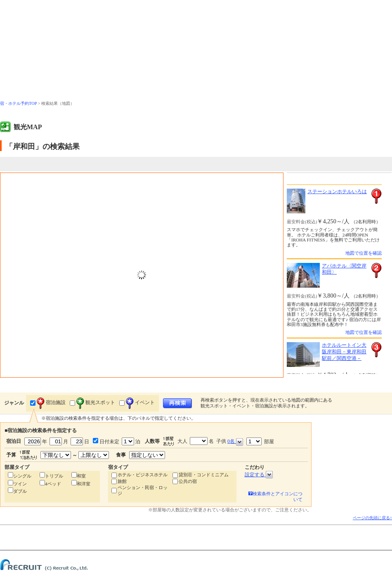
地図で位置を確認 (364, 253)
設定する (259, 475)
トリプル (54, 476)
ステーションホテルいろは (337, 192)
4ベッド (53, 484)
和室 (81, 476)
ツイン (20, 484)
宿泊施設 (51, 402)
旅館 (122, 481)
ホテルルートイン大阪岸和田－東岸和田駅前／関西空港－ (344, 351)
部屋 (260, 441)
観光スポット (96, 402)
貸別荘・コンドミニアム (204, 475)
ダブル (20, 491)
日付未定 (109, 442)
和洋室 (84, 484)
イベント (140, 402)
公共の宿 (188, 481)
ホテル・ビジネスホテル (143, 475)
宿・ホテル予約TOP (18, 103)
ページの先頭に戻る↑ (372, 518)
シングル (22, 476)
